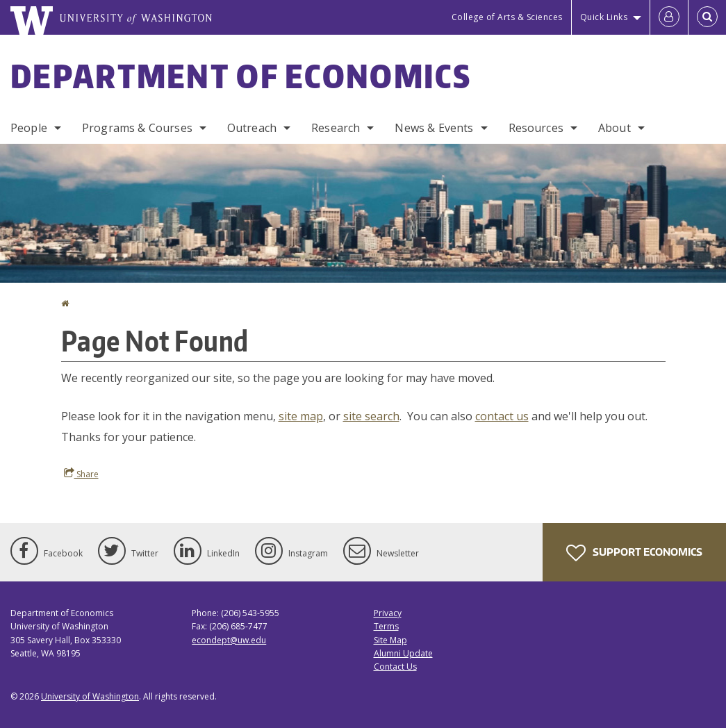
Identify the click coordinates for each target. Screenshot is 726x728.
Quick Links (604, 17)
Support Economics (634, 553)
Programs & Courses (137, 128)
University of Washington (90, 696)
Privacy (388, 613)
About (614, 128)
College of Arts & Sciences (507, 17)
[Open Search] (707, 17)
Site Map (390, 640)
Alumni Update (403, 653)
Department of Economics (241, 76)
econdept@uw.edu (229, 640)
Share (81, 474)
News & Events (434, 128)
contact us (502, 416)
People (29, 128)
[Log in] (669, 17)
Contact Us (395, 667)
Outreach (252, 128)
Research (336, 128)
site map (301, 416)
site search (371, 416)
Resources (536, 128)
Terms (386, 626)
